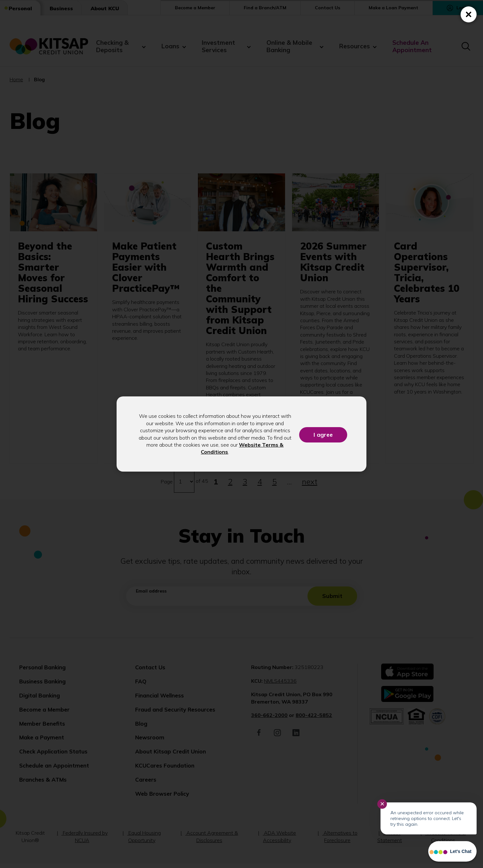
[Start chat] (452, 851)
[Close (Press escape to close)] (469, 14)
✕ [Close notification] (382, 804)
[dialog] (241, 434)
